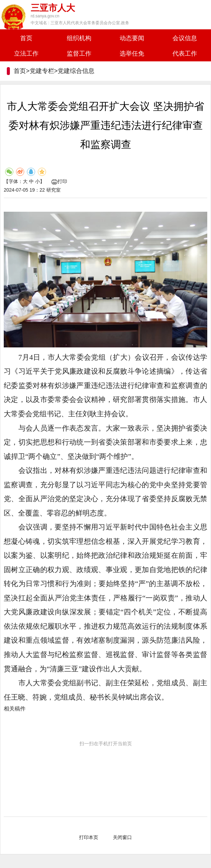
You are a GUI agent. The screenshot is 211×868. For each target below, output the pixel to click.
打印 (59, 181)
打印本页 (89, 837)
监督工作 (79, 54)
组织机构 (79, 38)
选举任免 (132, 54)
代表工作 (185, 54)
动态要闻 (132, 38)
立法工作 (26, 54)
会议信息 (185, 38)
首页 (26, 38)
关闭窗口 (122, 837)
